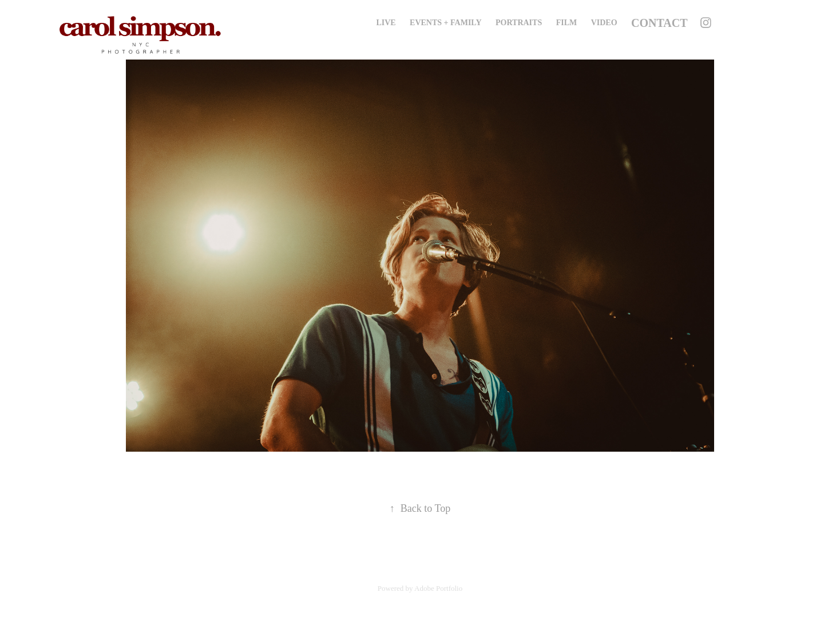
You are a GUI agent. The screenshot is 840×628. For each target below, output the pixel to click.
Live (386, 23)
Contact (659, 23)
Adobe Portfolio (438, 588)
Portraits (519, 23)
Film (567, 23)
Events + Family (445, 23)
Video (604, 23)
